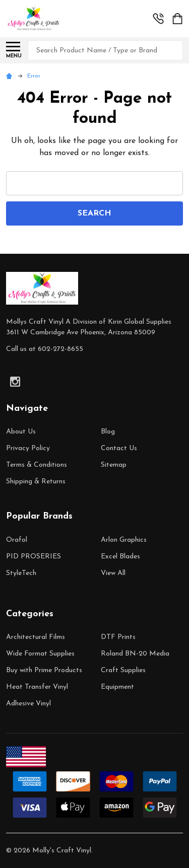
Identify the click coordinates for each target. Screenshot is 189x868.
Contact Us (119, 448)
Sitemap (114, 465)
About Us (21, 432)
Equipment (117, 687)
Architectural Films (36, 637)
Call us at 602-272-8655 (45, 349)
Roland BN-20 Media (135, 654)
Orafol (17, 540)
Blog (108, 432)
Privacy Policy (28, 448)
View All (113, 573)
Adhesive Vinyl (28, 704)
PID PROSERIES (34, 557)
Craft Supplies (123, 670)
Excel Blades (120, 557)
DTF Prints (118, 637)
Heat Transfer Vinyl (37, 687)
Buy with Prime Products (44, 670)
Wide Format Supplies (40, 654)
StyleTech (21, 573)
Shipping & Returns (36, 482)
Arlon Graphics (124, 540)
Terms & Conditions (37, 465)
